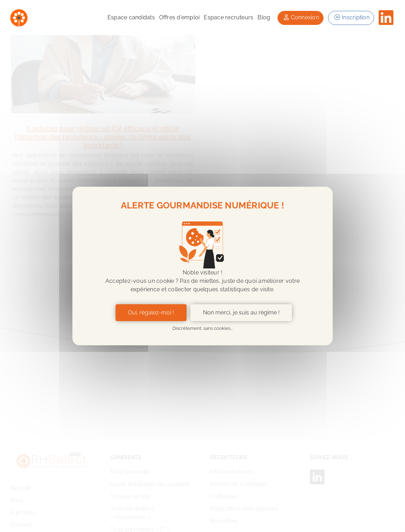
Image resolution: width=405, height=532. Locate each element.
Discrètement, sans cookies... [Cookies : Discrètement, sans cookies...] (202, 328)
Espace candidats (131, 17)
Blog (264, 17)
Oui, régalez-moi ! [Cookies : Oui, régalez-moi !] (151, 312)
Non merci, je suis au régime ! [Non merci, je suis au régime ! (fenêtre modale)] (241, 312)
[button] (300, 18)
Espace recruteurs (228, 17)
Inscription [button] (351, 17)
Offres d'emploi (179, 17)
